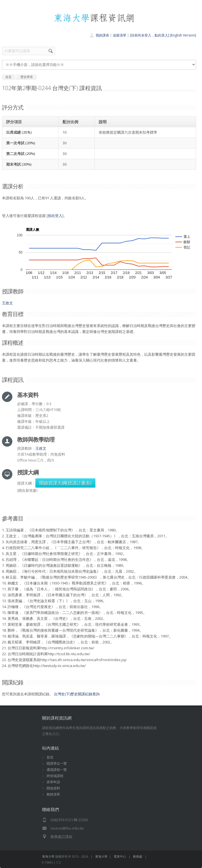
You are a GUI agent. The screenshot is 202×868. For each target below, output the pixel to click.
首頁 (50, 757)
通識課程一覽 (57, 770)
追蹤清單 (120, 35)
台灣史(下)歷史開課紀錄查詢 (77, 694)
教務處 (138, 856)
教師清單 (53, 794)
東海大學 (48, 856)
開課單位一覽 (57, 763)
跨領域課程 (55, 776)
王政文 (7, 303)
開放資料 (53, 788)
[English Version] (183, 35)
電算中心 (120, 856)
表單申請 (53, 782)
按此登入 (55, 216)
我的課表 (102, 35)
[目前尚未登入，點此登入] (150, 35)
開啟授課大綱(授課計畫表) (65, 483)
